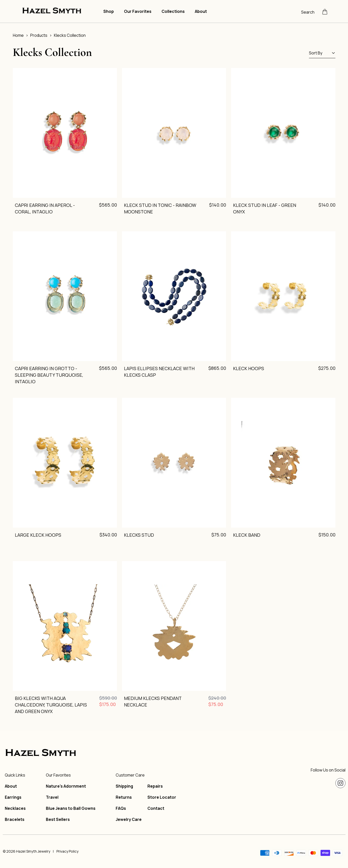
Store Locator (162, 797)
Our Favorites (138, 11)
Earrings (13, 797)
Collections (173, 11)
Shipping (124, 786)
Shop (109, 11)
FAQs (121, 808)
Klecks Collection (70, 35)
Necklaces (15, 808)
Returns (124, 797)
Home (18, 35)
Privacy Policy (67, 851)
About (201, 11)
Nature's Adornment (66, 786)
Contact (156, 808)
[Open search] (310, 12)
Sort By (322, 53)
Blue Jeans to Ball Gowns (71, 808)
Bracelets (15, 819)
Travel (52, 797)
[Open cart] (325, 12)
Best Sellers (58, 819)
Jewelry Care (129, 819)
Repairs (155, 786)
